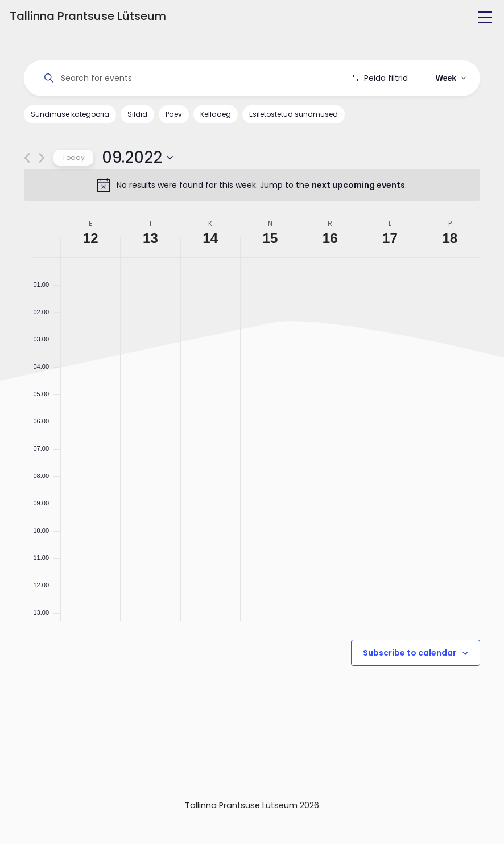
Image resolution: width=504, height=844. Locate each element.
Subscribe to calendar (410, 653)
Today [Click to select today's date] (73, 157)
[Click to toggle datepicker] (137, 158)
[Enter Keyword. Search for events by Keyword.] (188, 78)
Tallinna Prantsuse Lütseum (88, 16)
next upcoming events (358, 185)
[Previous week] (27, 158)
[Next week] (42, 158)
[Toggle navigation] (485, 17)
